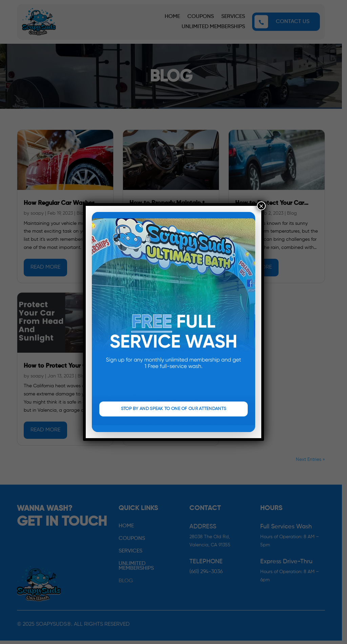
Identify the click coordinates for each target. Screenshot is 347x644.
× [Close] (261, 206)
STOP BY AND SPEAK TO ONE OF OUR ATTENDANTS (174, 409)
